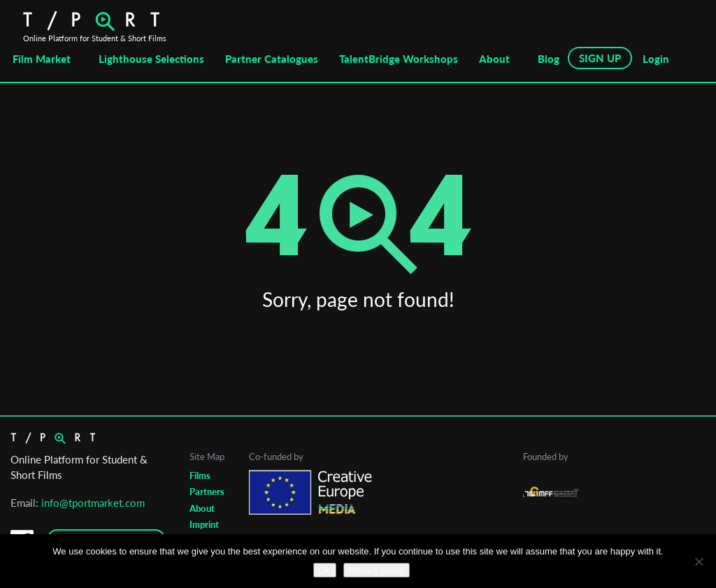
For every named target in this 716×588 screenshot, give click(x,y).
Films (200, 475)
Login (656, 59)
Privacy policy (377, 570)
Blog (549, 59)
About (494, 59)
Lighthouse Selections (151, 59)
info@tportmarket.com (93, 503)
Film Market (42, 59)
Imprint (204, 524)
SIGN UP (600, 58)
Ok (325, 570)
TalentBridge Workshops (399, 59)
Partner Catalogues (272, 59)
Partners (207, 492)
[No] (699, 561)
